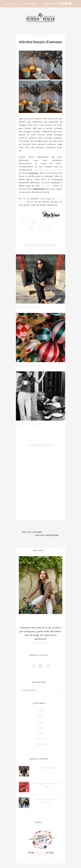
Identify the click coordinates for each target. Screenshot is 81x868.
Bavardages (41, 36)
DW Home (47, 186)
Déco (40, 722)
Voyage (41, 728)
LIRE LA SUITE (40, 643)
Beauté (40, 716)
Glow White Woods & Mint (48, 170)
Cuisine (41, 733)
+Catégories (29, 4)
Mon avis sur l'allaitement (30, 424)
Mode (41, 711)
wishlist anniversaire (27, 307)
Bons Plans (40, 739)
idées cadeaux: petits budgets (32, 366)
